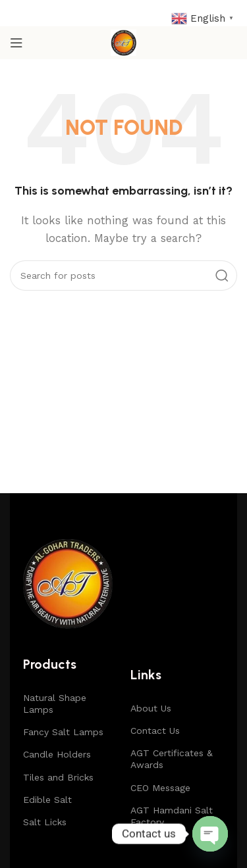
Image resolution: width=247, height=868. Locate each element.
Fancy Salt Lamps (63, 732)
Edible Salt (47, 800)
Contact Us (155, 731)
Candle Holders (57, 754)
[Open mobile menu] (16, 43)
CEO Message (160, 788)
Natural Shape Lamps (55, 704)
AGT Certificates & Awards (172, 759)
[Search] (123, 276)
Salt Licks (45, 822)
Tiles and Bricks (58, 777)
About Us (151, 708)
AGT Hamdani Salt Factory (172, 816)
